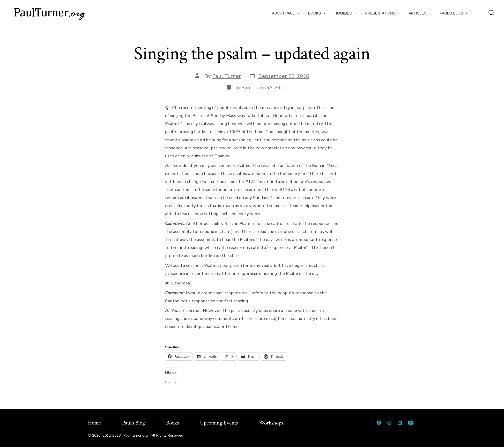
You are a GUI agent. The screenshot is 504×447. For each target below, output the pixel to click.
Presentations (383, 13)
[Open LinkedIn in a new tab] (400, 423)
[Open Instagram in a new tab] (389, 423)
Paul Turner (227, 76)
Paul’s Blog (134, 423)
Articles (420, 13)
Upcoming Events (219, 423)
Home (94, 423)
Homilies (346, 13)
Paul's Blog (454, 13)
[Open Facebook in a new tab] (379, 423)
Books (317, 13)
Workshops (271, 423)
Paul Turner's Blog (264, 87)
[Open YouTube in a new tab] (411, 423)
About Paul (286, 13)
